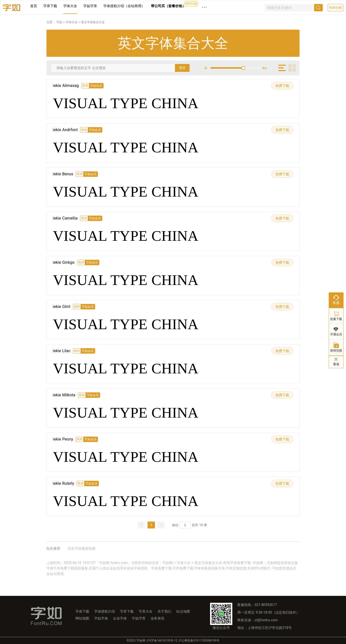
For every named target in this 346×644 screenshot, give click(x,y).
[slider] (235, 68)
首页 (34, 6)
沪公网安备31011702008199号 (199, 641)
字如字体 (101, 618)
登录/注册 (335, 8)
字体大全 (70, 6)
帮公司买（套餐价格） (168, 6)
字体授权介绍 (105, 611)
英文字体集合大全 (93, 22)
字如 (59, 22)
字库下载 (50, 6)
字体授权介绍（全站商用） (124, 6)
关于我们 (164, 611)
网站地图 (82, 618)
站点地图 (183, 611)
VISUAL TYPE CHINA (126, 103)
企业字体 (120, 618)
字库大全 (146, 611)
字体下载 (82, 611)
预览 (182, 68)
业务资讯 (157, 618)
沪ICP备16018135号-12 (162, 641)
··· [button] (204, 7)
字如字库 (90, 6)
